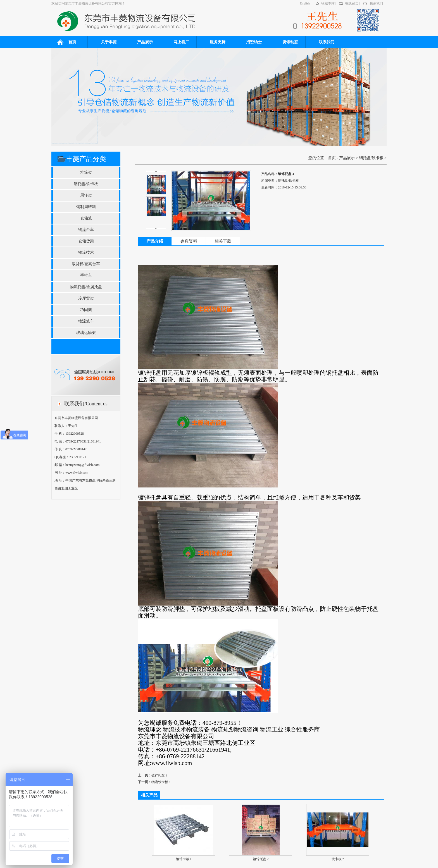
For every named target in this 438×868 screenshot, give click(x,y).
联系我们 (376, 3)
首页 (72, 42)
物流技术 (86, 253)
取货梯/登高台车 (86, 264)
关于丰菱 (109, 42)
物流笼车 (86, 321)
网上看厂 (181, 42)
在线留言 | (352, 3)
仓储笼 (86, 218)
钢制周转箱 (86, 207)
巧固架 (86, 310)
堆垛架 (86, 172)
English (305, 3)
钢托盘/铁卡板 (86, 184)
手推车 (86, 275)
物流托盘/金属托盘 (86, 287)
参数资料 (189, 241)
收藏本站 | (329, 3)
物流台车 (86, 230)
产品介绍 (155, 241)
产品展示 (145, 42)
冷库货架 (86, 298)
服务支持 (218, 42)
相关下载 (223, 241)
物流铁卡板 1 (161, 782)
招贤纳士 (254, 42)
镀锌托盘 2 (159, 775)
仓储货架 (86, 241)
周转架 (86, 195)
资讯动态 (290, 42)
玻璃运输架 (86, 333)
